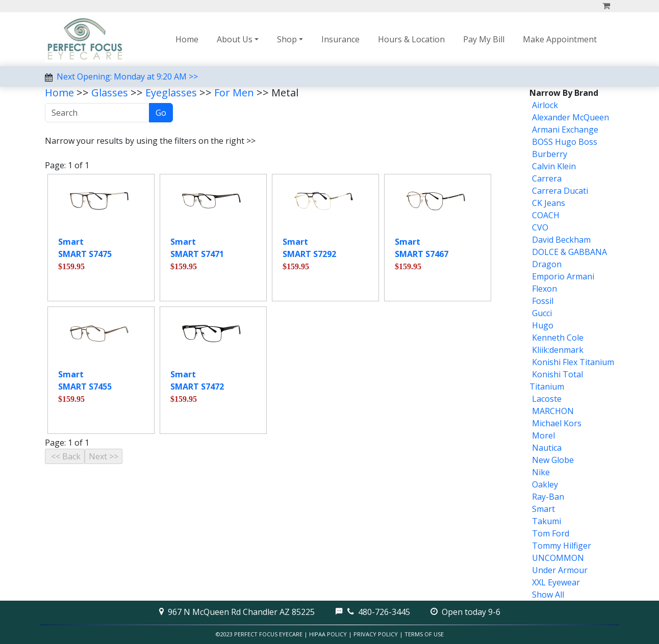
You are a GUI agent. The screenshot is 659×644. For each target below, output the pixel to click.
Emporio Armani (563, 276)
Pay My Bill (484, 39)
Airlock (545, 105)
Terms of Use (424, 634)
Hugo (543, 325)
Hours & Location (411, 39)
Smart (543, 509)
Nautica (547, 448)
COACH (546, 215)
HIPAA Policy (328, 634)
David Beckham (561, 240)
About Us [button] (235, 39)
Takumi (547, 521)
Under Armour (560, 570)
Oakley (545, 484)
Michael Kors (557, 423)
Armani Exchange (565, 130)
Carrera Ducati (560, 191)
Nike (541, 472)
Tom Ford (551, 533)
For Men (234, 93)
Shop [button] (287, 39)
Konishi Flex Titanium (573, 362)
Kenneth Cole (558, 338)
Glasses (110, 93)
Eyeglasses (171, 93)
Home (187, 39)
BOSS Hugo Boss (565, 142)
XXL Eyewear (556, 582)
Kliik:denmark (558, 350)
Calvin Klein (554, 166)
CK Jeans (549, 203)
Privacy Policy (376, 634)
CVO (540, 227)
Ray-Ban (548, 497)
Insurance (340, 39)
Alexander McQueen (571, 117)
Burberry (550, 154)
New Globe (553, 460)
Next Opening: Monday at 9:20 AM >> (127, 76)
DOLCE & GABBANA (569, 252)
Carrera (547, 178)
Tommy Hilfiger (562, 546)
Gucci (542, 313)
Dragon (547, 264)
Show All (548, 595)
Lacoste (547, 399)
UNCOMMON (558, 558)
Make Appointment (560, 39)
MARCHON (553, 411)
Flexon (544, 289)
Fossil (543, 301)
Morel (543, 435)
